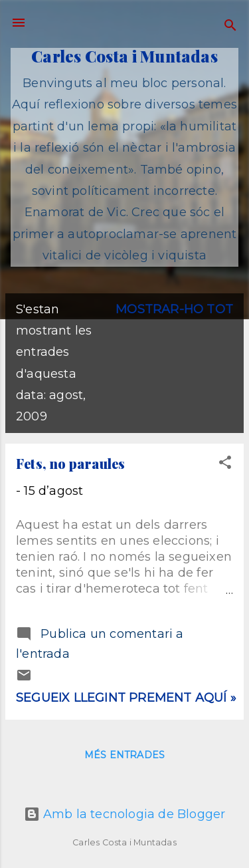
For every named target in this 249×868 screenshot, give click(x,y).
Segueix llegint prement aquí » (126, 698)
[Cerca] (230, 27)
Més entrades (124, 755)
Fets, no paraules (70, 463)
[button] (225, 464)
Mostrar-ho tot (174, 309)
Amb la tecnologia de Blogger (125, 814)
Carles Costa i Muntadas (124, 56)
